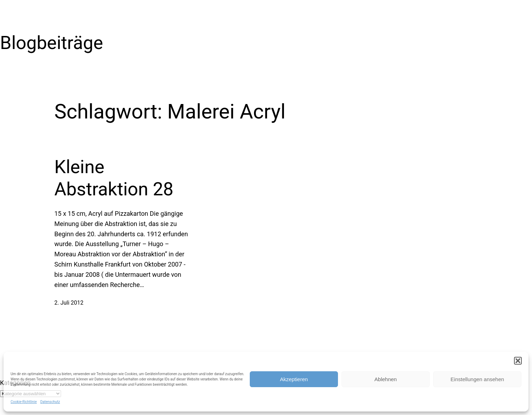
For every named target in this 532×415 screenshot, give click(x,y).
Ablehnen (385, 379)
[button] (518, 361)
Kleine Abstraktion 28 (114, 178)
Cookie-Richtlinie (24, 402)
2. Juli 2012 (69, 303)
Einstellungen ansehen (477, 379)
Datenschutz (50, 402)
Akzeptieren (294, 379)
